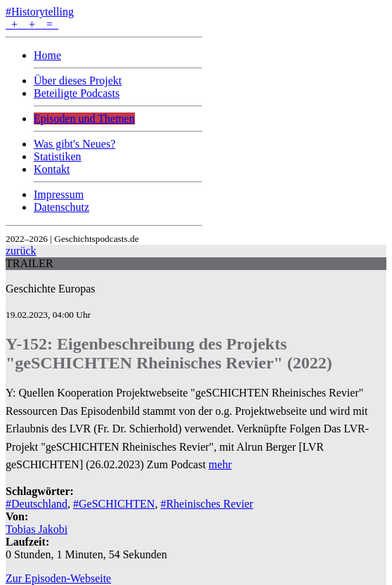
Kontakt (52, 169)
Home (47, 55)
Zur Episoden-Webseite (58, 578)
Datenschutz (61, 207)
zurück (21, 251)
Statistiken (58, 156)
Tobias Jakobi (37, 529)
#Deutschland (37, 504)
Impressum (59, 194)
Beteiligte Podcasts (77, 93)
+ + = (32, 24)
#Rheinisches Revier (207, 504)
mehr (220, 464)
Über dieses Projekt (78, 81)
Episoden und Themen (84, 118)
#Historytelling (40, 12)
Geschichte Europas (51, 289)
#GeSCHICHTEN (114, 504)
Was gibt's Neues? (74, 144)
